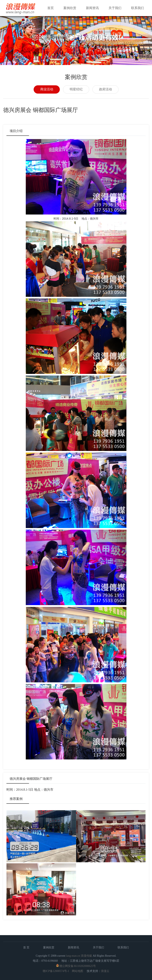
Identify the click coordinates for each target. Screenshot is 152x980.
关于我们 (115, 8)
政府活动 (105, 89)
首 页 (26, 948)
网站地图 (78, 971)
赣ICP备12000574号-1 (56, 971)
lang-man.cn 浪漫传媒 (79, 956)
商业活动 (47, 89)
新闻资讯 (92, 8)
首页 (51, 8)
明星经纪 (76, 89)
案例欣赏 (70, 8)
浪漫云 (105, 971)
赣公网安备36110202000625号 (78, 966)
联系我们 (138, 8)
